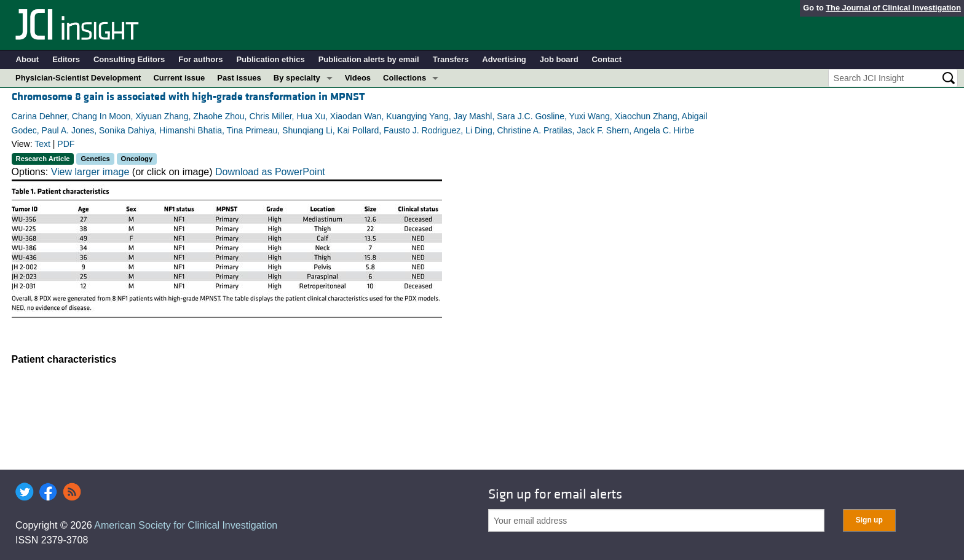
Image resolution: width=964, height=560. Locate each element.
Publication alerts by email (369, 59)
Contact (607, 59)
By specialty (297, 78)
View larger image (90, 172)
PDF (66, 144)
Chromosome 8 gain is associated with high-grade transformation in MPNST (188, 97)
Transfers (451, 59)
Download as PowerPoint (270, 172)
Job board (559, 59)
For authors (200, 59)
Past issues (239, 78)
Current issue (179, 78)
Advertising (504, 59)
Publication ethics (270, 59)
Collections (405, 78)
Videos (358, 78)
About (28, 59)
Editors (66, 59)
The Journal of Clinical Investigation (893, 8)
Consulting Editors (129, 59)
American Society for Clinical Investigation (186, 525)
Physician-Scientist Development (78, 78)
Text (42, 144)
